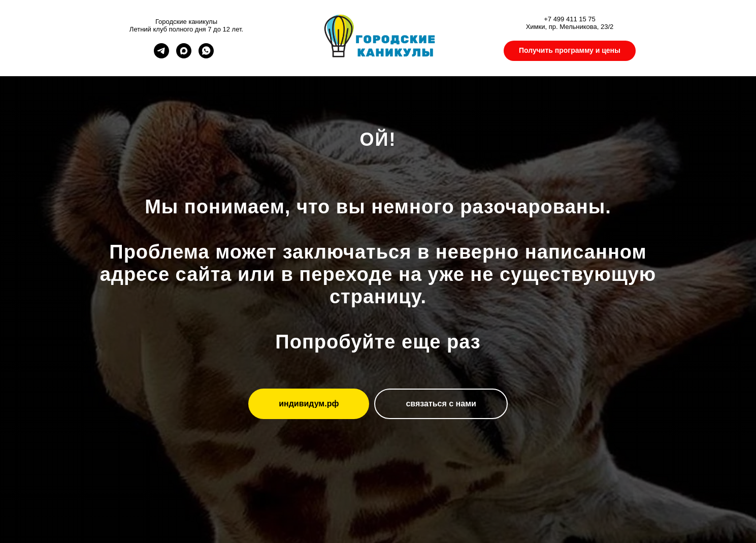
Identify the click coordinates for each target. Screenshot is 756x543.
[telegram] (161, 56)
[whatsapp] (206, 56)
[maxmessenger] (184, 56)
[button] (570, 51)
